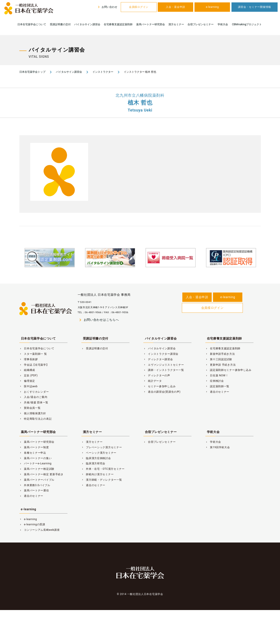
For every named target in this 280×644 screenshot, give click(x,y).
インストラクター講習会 (161, 354)
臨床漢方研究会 (93, 463)
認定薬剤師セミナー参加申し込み (228, 370)
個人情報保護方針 (33, 413)
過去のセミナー (217, 392)
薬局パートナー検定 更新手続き (41, 474)
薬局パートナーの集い (36, 458)
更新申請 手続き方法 (221, 365)
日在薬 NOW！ (217, 375)
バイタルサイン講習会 (87, 24)
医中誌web (29, 386)
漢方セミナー (176, 24)
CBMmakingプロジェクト (247, 24)
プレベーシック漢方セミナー (102, 447)
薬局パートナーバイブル (37, 480)
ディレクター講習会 (158, 359)
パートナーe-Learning (35, 463)
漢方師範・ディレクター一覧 (102, 480)
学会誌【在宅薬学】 (34, 365)
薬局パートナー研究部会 (151, 24)
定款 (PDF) (29, 375)
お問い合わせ (107, 7)
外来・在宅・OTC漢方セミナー (103, 469)
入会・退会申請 (175, 7)
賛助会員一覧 (30, 408)
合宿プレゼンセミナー (201, 24)
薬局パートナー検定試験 (37, 469)
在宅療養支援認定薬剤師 (118, 24)
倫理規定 (27, 381)
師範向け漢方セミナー (98, 474)
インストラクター (103, 72)
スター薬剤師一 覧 (33, 354)
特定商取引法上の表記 (36, 419)
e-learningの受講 (32, 524)
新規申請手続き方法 (220, 354)
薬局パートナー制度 (34, 447)
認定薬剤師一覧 (217, 386)
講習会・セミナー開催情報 (255, 7)
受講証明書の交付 (60, 24)
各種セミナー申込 (33, 453)
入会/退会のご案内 (33, 397)
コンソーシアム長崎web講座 (40, 530)
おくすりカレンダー (34, 392)
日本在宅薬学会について (32, 24)
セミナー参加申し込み (160, 386)
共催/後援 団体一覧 (34, 402)
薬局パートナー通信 (34, 490)
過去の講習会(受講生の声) (162, 392)
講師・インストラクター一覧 (164, 370)
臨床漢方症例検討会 (96, 458)
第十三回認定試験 (219, 359)
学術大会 (223, 24)
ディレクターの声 (157, 375)
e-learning (212, 7)
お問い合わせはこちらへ (98, 320)
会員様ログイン (139, 7)
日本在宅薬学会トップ (32, 72)
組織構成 (27, 370)
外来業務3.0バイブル (35, 485)
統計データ (153, 381)
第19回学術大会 (218, 447)
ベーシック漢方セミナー (99, 453)
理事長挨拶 (29, 359)
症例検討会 (215, 381)
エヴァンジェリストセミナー (164, 365)
